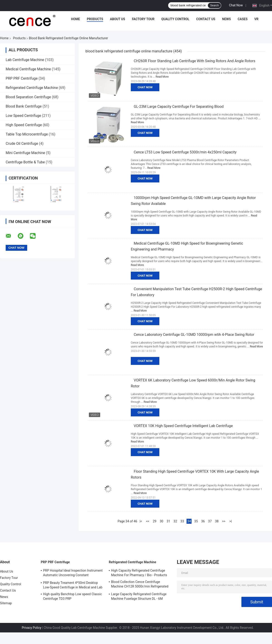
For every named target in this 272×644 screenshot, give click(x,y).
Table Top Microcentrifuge (27, 134)
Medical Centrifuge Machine (28, 69)
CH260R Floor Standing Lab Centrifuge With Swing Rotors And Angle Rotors (194, 61)
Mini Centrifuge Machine (25, 153)
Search (214, 5)
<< (148, 521)
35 (196, 521)
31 (168, 521)
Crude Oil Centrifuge (22, 144)
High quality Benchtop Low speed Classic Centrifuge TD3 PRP (73, 596)
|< (141, 521)
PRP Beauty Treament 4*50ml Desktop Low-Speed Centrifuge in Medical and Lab (73, 585)
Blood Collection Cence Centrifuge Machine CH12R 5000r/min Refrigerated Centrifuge (140, 585)
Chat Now (236, 5)
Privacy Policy (32, 628)
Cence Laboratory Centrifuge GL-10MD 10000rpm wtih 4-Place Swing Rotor (194, 335)
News (227, 19)
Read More (162, 77)
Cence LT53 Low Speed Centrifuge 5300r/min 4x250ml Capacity (185, 152)
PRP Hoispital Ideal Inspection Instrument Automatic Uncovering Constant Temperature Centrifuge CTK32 (73, 573)
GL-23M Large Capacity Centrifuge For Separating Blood (179, 107)
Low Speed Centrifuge (23, 116)
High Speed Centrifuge (24, 125)
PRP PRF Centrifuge (22, 78)
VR (256, 19)
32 (175, 521)
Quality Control (175, 19)
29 (155, 521)
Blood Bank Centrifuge (24, 106)
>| (231, 521)
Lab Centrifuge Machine (25, 60)
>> (224, 521)
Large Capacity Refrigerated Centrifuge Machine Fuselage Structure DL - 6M (139, 596)
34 (189, 521)
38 (217, 521)
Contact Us (206, 19)
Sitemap (6, 603)
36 (203, 521)
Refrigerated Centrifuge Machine (32, 88)
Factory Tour (143, 19)
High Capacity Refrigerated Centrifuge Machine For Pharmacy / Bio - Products (139, 573)
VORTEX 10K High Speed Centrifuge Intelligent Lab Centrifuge (183, 426)
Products (95, 19)
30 (162, 521)
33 (182, 521)
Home (75, 19)
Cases (243, 19)
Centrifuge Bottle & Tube (25, 162)
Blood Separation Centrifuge (28, 97)
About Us (118, 19)
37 (210, 521)
